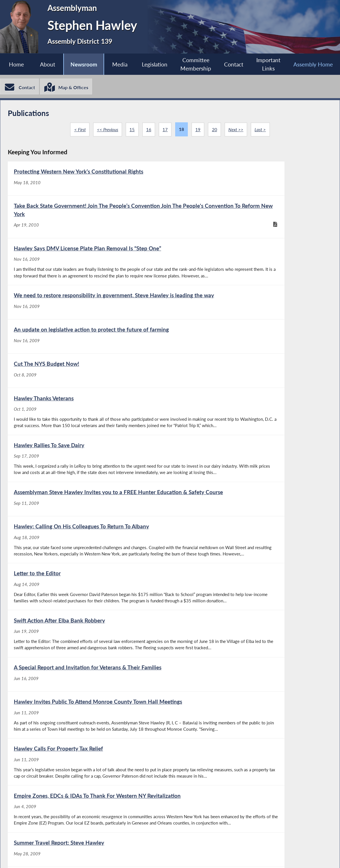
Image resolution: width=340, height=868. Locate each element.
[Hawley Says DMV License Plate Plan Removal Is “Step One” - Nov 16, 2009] (89, 245)
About (47, 64)
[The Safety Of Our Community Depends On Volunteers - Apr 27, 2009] (89, 765)
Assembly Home (35, 857)
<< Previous (106, 131)
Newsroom (83, 64)
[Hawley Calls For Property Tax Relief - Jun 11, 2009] (89, 631)
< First (79, 131)
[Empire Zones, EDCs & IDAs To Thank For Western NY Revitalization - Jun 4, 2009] (251, 631)
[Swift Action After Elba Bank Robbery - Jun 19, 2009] (251, 490)
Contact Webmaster (287, 857)
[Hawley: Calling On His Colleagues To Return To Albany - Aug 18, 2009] (251, 425)
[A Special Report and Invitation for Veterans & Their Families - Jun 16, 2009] (89, 558)
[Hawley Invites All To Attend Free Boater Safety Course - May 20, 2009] (251, 700)
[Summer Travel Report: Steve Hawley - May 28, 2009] (89, 700)
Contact (234, 64)
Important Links (269, 64)
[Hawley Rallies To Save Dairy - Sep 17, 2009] (251, 360)
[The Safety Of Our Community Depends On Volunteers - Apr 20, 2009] (251, 765)
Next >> (237, 131)
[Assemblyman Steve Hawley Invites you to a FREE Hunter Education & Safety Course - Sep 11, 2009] (89, 425)
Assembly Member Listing (100, 857)
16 (148, 131)
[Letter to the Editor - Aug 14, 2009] (89, 490)
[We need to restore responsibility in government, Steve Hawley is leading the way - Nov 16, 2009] (251, 245)
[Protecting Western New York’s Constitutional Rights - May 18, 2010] (89, 186)
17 (165, 131)
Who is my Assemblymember (178, 857)
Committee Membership (196, 64)
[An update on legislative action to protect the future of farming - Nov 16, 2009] (89, 305)
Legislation (154, 64)
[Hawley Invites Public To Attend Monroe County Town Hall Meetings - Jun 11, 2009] (251, 558)
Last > (262, 131)
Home (16, 64)
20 (215, 131)
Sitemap (237, 857)
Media (119, 64)
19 (198, 131)
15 (131, 131)
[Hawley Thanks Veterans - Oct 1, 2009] (89, 360)
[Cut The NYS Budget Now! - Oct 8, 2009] (251, 305)
